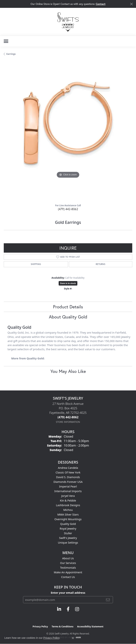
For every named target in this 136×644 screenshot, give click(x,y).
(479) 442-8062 (68, 209)
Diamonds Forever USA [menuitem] (68, 482)
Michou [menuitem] (68, 510)
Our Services (68, 563)
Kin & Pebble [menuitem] (68, 500)
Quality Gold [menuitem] (68, 524)
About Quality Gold (68, 317)
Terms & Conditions (63, 627)
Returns (101, 264)
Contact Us (68, 577)
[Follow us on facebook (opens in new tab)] (68, 609)
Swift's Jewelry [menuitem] (68, 538)
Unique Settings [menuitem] (68, 543)
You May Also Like (68, 371)
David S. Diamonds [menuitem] (68, 477)
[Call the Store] (68, 417)
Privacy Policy (40, 627)
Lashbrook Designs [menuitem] (68, 505)
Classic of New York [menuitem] (68, 472)
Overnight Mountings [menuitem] (68, 519)
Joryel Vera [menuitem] (68, 496)
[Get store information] (68, 422)
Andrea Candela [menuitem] (68, 468)
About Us (68, 558)
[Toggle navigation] (6, 41)
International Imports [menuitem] (68, 491)
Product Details (68, 307)
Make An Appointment (68, 572)
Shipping (36, 264)
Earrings (11, 54)
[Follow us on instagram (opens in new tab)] (77, 609)
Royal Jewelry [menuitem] (68, 529)
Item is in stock (68, 283)
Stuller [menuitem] (68, 533)
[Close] (131, 4)
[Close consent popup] (73, 638)
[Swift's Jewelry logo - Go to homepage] (68, 22)
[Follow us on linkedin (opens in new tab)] (59, 609)
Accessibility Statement (90, 627)
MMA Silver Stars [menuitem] (68, 515)
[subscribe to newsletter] (108, 600)
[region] (68, 131)
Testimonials (68, 568)
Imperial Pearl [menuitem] (68, 486)
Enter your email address (68, 593)
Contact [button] (101, 4)
